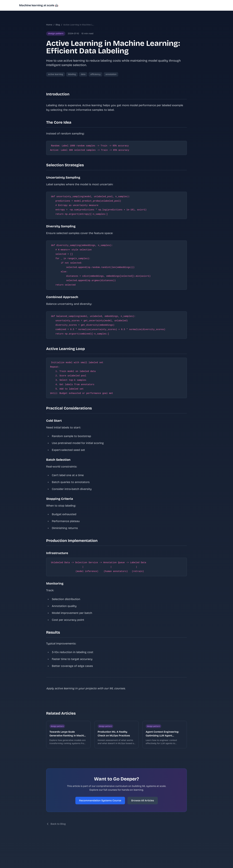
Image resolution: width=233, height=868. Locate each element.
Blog (58, 25)
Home (49, 25)
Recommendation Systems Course (100, 800)
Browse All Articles (143, 800)
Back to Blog (56, 824)
